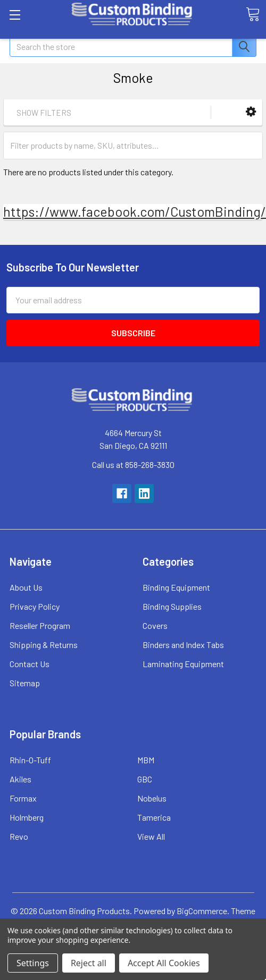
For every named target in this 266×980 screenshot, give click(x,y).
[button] (251, 112)
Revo (19, 836)
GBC (145, 779)
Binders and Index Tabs (183, 645)
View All (151, 836)
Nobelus (152, 798)
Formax (23, 798)
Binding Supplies (172, 606)
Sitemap (25, 683)
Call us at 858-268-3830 (133, 465)
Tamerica (154, 817)
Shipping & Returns (44, 645)
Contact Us (30, 664)
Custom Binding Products (84, 911)
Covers (155, 625)
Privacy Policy (35, 606)
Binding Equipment (176, 587)
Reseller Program (40, 625)
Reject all (89, 963)
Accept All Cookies (164, 963)
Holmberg (27, 817)
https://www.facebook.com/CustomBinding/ (135, 211)
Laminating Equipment (183, 664)
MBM (146, 760)
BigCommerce (202, 911)
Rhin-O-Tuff (30, 760)
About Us (26, 587)
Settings (33, 963)
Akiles (20, 779)
